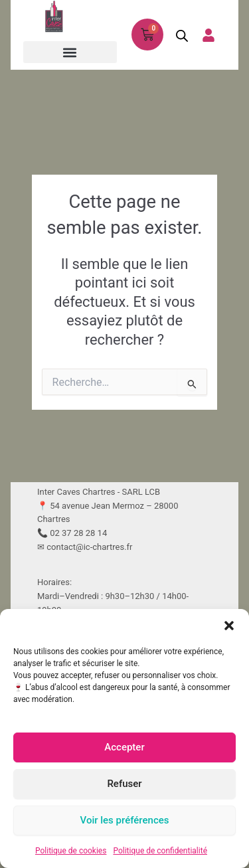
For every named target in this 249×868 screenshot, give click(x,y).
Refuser (124, 784)
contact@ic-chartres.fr (89, 547)
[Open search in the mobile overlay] (178, 35)
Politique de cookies (71, 851)
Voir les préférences (125, 820)
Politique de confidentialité (160, 851)
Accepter (124, 747)
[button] (229, 626)
